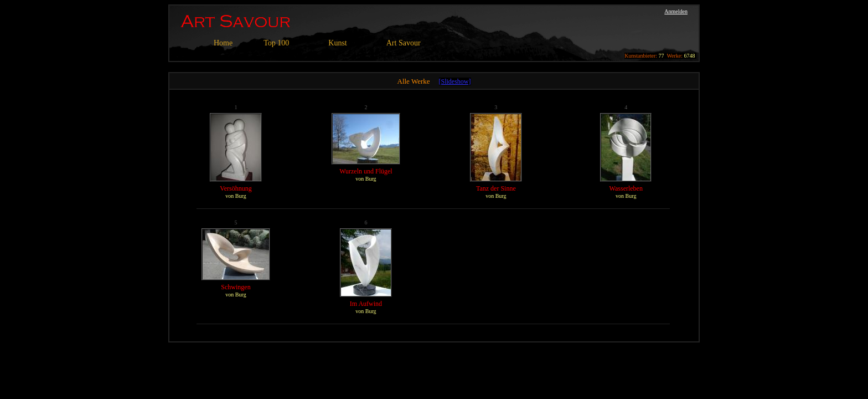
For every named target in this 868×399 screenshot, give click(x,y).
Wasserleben (626, 188)
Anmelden (676, 11)
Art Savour (404, 43)
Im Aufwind (366, 304)
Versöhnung (236, 188)
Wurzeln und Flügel (366, 171)
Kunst (337, 43)
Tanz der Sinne (496, 188)
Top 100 (276, 43)
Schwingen (236, 287)
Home (223, 43)
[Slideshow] (455, 81)
